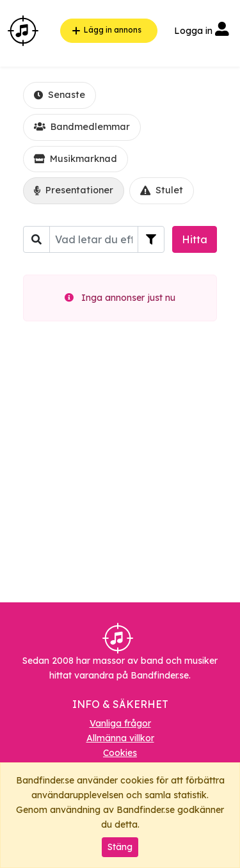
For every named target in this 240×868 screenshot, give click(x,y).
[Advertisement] (120, 467)
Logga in (202, 31)
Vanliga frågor (120, 723)
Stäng (120, 847)
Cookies (120, 753)
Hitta (195, 239)
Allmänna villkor (120, 738)
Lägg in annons (105, 31)
